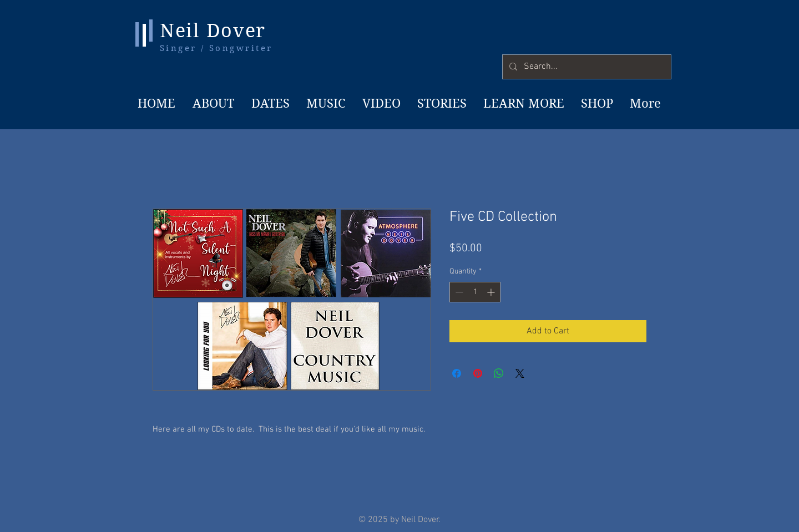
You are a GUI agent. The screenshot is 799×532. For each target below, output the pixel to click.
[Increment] (492, 292)
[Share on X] (520, 373)
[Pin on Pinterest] (478, 373)
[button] (523, 103)
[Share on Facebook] (457, 373)
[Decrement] (458, 292)
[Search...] (586, 67)
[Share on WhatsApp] (499, 373)
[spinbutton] (475, 292)
